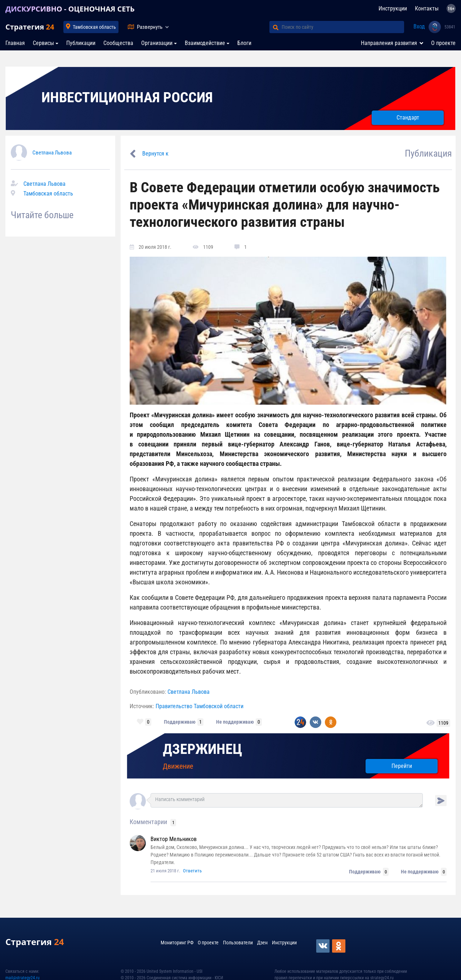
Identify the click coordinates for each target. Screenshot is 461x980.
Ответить (192, 871)
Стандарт (408, 118)
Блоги (244, 43)
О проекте (443, 43)
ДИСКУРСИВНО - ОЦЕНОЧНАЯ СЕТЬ (70, 9)
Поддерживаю (180, 722)
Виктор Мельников (174, 839)
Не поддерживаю (235, 722)
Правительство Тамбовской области (200, 706)
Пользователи (238, 943)
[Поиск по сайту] (343, 27)
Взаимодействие (205, 43)
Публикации (81, 43)
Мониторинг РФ (177, 943)
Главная (15, 43)
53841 (450, 27)
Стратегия (30, 27)
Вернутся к (155, 154)
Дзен (262, 943)
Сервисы (43, 43)
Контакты (427, 8)
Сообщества (118, 43)
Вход (419, 26)
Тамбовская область (94, 27)
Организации (157, 43)
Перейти (402, 766)
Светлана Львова (52, 153)
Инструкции (393, 8)
